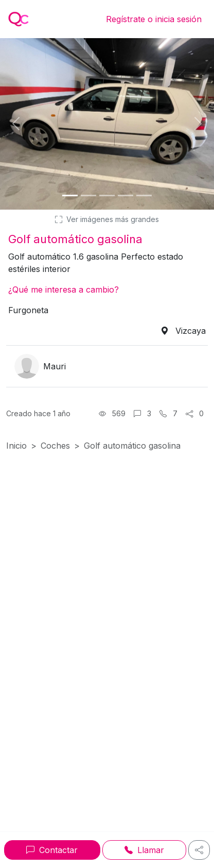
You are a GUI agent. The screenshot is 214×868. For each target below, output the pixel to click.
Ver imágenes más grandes (107, 219)
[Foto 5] (144, 195)
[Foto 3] (107, 195)
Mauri (55, 366)
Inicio (16, 446)
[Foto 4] (126, 195)
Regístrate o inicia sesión (154, 19)
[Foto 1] (70, 195)
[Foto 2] (88, 195)
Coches (55, 446)
